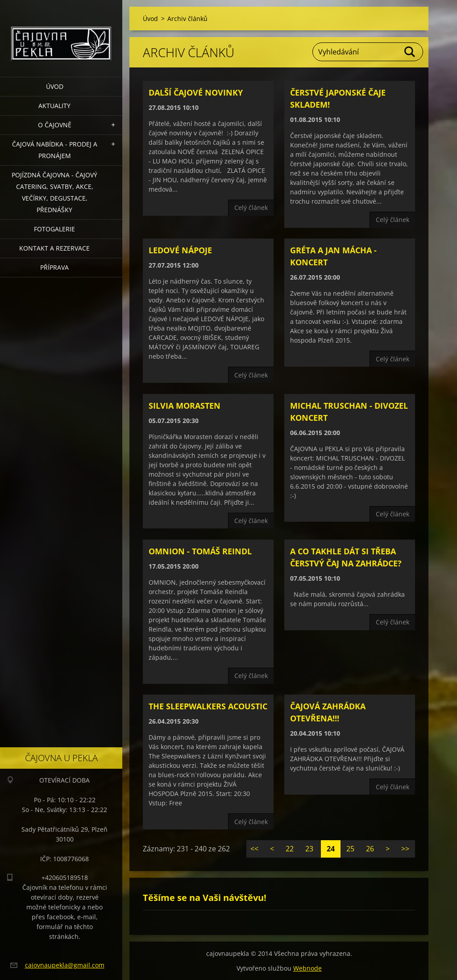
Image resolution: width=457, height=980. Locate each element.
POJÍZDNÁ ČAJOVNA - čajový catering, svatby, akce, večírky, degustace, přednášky (54, 192)
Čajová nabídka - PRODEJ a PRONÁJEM (55, 150)
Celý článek (251, 207)
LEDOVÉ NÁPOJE (180, 250)
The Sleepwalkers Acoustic (208, 706)
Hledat (410, 52)
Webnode (307, 968)
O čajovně (55, 125)
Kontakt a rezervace (54, 248)
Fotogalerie (54, 229)
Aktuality (54, 106)
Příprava (54, 267)
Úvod (55, 86)
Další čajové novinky (196, 92)
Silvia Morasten (185, 406)
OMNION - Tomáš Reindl (200, 551)
